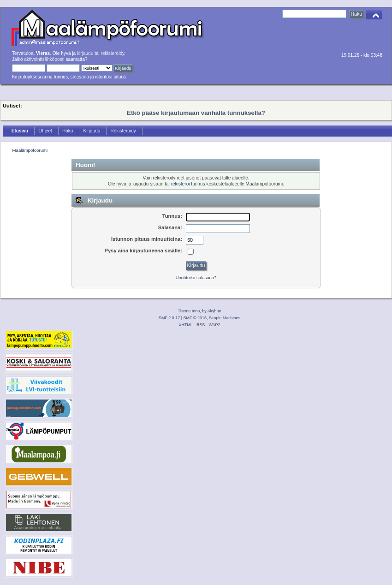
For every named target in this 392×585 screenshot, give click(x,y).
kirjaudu (85, 53)
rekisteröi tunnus (188, 184)
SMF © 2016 (195, 318)
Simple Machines (225, 318)
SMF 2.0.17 (169, 318)
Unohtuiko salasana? (196, 278)
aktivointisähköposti (44, 59)
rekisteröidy (113, 53)
